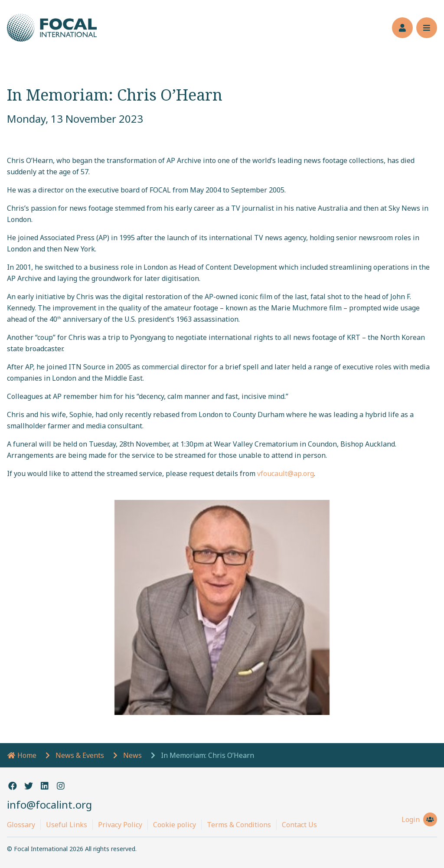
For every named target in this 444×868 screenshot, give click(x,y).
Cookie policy (175, 825)
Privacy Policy (120, 825)
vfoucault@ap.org (286, 473)
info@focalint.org (49, 804)
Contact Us (299, 825)
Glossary (21, 825)
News (132, 755)
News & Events (80, 755)
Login (419, 819)
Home (22, 755)
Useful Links (67, 825)
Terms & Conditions (239, 825)
